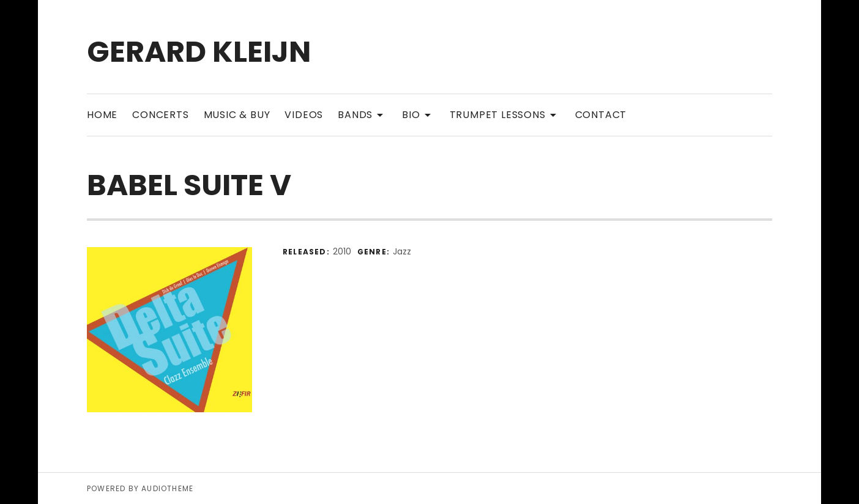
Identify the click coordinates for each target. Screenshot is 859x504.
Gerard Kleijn (199, 52)
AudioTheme (167, 488)
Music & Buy (237, 115)
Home (102, 115)
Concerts (160, 115)
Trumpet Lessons (505, 114)
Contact (601, 115)
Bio (418, 114)
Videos (304, 115)
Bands (363, 114)
